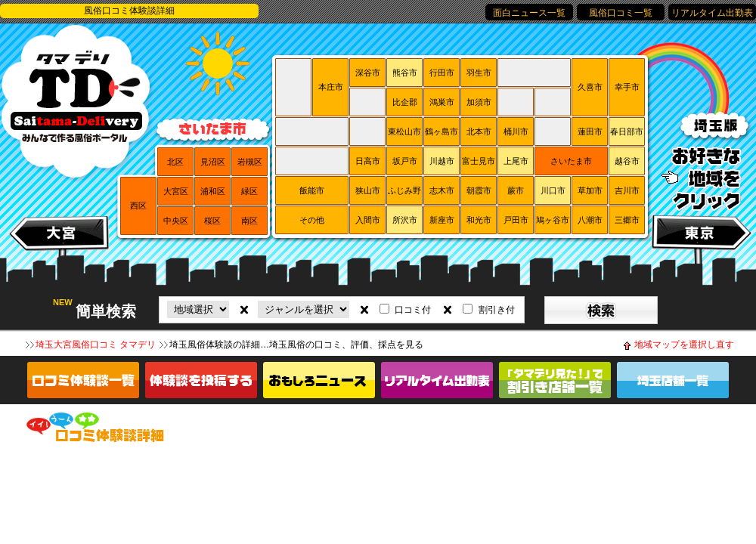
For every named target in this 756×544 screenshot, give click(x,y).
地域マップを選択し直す (684, 345)
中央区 (176, 221)
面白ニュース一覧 (529, 13)
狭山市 (368, 190)
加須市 (479, 102)
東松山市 (404, 131)
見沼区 (213, 162)
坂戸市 (405, 161)
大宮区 (176, 191)
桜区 (212, 221)
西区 (138, 206)
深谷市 (368, 73)
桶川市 (516, 131)
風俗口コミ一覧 (621, 13)
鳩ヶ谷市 (553, 220)
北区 (175, 162)
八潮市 (590, 220)
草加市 (590, 190)
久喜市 (590, 87)
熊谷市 (405, 73)
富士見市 (479, 161)
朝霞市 (479, 190)
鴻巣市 (442, 102)
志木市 (442, 190)
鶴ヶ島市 (442, 131)
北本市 (479, 131)
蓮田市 (590, 131)
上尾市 (516, 161)
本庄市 (331, 87)
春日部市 (627, 131)
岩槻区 (250, 162)
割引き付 (497, 310)
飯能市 (312, 190)
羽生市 (479, 73)
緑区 (249, 191)
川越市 (442, 161)
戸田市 (516, 220)
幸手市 (627, 87)
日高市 (368, 161)
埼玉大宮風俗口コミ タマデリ (96, 345)
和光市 (479, 220)
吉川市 (627, 190)
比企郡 (405, 102)
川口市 (553, 190)
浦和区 (213, 191)
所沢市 (405, 220)
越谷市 (627, 161)
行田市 (442, 73)
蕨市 (516, 190)
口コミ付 (413, 310)
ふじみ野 (404, 190)
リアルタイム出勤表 (712, 13)
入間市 (368, 220)
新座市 (442, 220)
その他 (312, 220)
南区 (249, 221)
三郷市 (627, 220)
